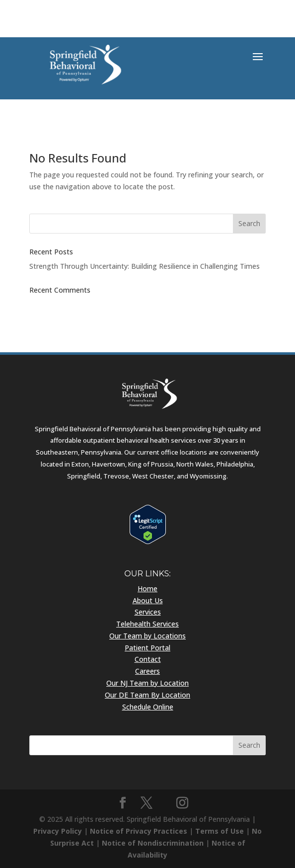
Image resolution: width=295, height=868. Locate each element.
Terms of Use (220, 831)
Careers (147, 671)
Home (147, 589)
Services (148, 612)
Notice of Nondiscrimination (153, 843)
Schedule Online (148, 707)
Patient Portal (147, 648)
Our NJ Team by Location (147, 683)
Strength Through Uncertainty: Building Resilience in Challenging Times (145, 266)
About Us (148, 600)
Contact (148, 659)
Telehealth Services (147, 624)
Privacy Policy (58, 831)
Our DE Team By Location (147, 695)
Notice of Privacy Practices (139, 831)
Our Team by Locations (147, 636)
